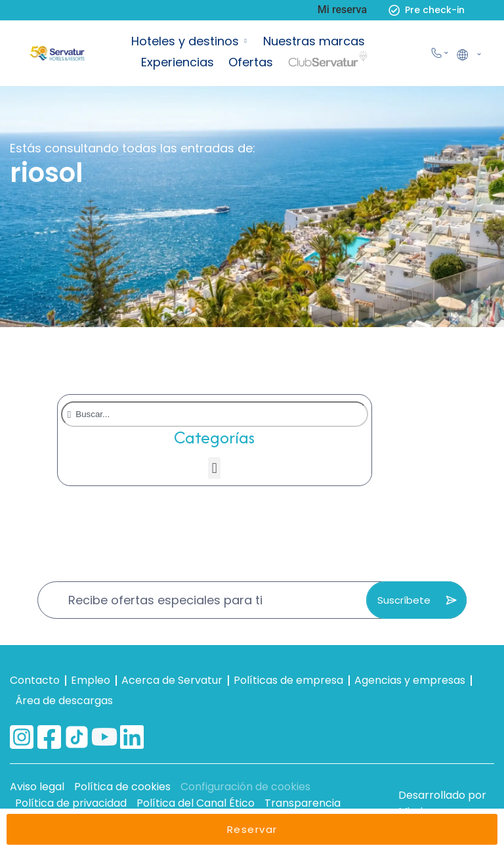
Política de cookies (122, 787)
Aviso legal (37, 787)
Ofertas (251, 62)
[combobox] (215, 414)
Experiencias (178, 62)
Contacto (35, 680)
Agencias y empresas (410, 680)
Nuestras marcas (314, 41)
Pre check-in (435, 10)
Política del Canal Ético (196, 803)
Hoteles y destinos (185, 41)
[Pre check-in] (394, 10)
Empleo (91, 680)
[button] (214, 468)
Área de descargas (64, 701)
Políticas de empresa (288, 680)
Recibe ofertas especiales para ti (165, 600)
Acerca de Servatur (172, 680)
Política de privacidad (71, 803)
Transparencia (303, 803)
